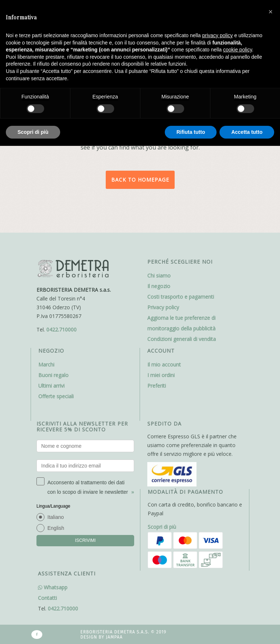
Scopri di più (162, 527)
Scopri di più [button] (33, 132)
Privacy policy (163, 307)
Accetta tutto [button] (247, 132)
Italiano (56, 517)
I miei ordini (161, 375)
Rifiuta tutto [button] (191, 132)
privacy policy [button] (218, 35)
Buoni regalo (53, 375)
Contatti (47, 598)
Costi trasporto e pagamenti (181, 297)
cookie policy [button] (238, 50)
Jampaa (114, 637)
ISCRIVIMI (85, 540)
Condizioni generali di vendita (182, 339)
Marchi (46, 364)
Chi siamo (159, 276)
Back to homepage (140, 180)
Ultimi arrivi (51, 386)
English (56, 528)
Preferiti (157, 386)
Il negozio (159, 286)
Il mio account (164, 364)
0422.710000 (61, 329)
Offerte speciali (56, 396)
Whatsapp (53, 587)
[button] (271, 12)
